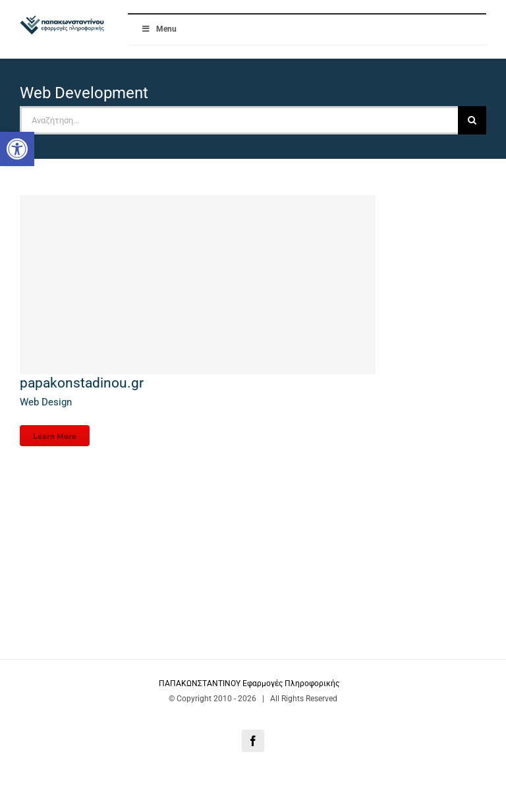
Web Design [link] (46, 402)
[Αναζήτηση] (472, 120)
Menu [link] (159, 29)
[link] (17, 149)
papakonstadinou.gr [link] (82, 383)
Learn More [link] (55, 436)
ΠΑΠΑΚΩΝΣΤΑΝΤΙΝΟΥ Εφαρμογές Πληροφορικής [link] (250, 683)
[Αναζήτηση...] (239, 120)
